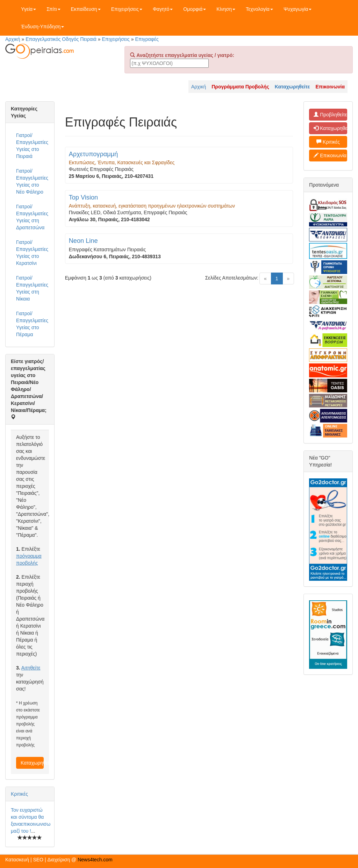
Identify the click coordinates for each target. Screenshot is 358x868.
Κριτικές (19, 794)
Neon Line (83, 241)
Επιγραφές (147, 39)
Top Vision (84, 197)
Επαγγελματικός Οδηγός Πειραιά (61, 39)
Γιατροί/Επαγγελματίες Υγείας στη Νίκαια (32, 288)
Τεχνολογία (259, 9)
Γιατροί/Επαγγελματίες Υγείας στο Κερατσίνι (32, 253)
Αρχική (13, 39)
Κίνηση (226, 9)
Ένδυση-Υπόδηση (42, 27)
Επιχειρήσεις (127, 9)
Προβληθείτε (330, 115)
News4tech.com (95, 860)
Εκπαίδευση (86, 9)
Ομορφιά (195, 9)
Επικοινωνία (330, 155)
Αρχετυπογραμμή (94, 154)
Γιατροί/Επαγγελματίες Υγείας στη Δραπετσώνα (32, 217)
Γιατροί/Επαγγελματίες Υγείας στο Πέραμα (32, 324)
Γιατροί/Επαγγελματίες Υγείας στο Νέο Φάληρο (32, 181)
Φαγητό (163, 9)
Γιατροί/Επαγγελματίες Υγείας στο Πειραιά (32, 146)
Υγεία (28, 9)
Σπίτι (53, 9)
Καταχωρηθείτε (32, 763)
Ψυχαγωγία (298, 9)
